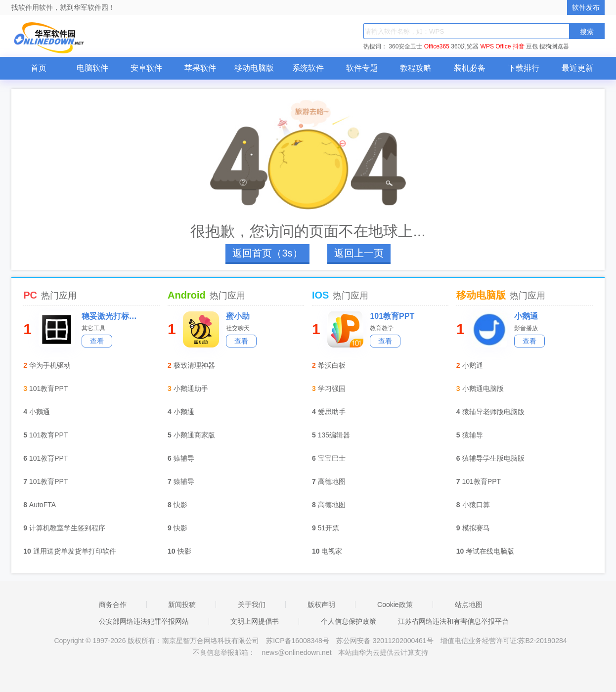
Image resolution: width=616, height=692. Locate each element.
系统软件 (308, 68)
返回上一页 (359, 253)
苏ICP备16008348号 (298, 641)
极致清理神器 (194, 365)
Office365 (437, 46)
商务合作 (113, 605)
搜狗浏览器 (554, 46)
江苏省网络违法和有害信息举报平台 (453, 621)
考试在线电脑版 (490, 551)
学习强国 (332, 389)
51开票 (329, 528)
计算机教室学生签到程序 (67, 528)
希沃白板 (332, 365)
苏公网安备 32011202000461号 (386, 641)
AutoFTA (43, 505)
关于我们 (252, 605)
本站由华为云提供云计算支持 (383, 652)
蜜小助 (238, 316)
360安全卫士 (405, 46)
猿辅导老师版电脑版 (493, 412)
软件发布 (586, 7)
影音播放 (526, 328)
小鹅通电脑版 (483, 389)
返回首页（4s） (267, 253)
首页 (39, 68)
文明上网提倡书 (255, 621)
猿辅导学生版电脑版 (493, 458)
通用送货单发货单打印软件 (75, 551)
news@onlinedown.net (296, 652)
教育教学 (382, 328)
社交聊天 (238, 328)
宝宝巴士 (332, 458)
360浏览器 (465, 46)
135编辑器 (334, 435)
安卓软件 (146, 68)
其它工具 (93, 328)
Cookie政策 (395, 605)
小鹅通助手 (191, 389)
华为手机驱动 (50, 365)
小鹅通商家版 (194, 435)
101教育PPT (49, 389)
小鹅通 (40, 412)
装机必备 (470, 68)
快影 (180, 505)
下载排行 (524, 68)
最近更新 (577, 68)
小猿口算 (476, 505)
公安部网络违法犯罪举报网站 (144, 621)
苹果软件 (200, 68)
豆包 (532, 46)
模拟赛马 (476, 528)
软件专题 (362, 68)
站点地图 (469, 605)
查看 (97, 341)
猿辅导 (184, 458)
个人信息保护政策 (349, 621)
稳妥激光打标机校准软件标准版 (112, 316)
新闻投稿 (182, 605)
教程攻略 (416, 68)
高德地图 (332, 481)
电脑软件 (92, 68)
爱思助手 (332, 412)
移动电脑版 (254, 68)
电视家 (332, 551)
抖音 (519, 46)
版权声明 (321, 605)
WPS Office (496, 46)
